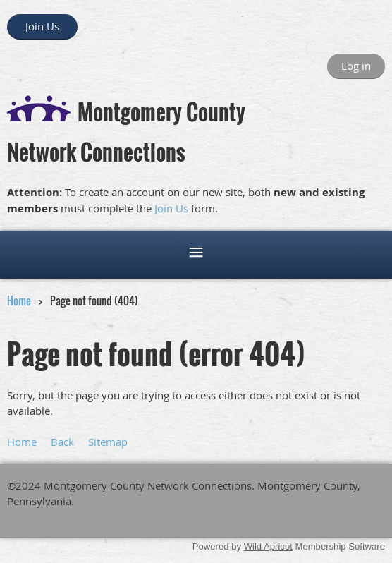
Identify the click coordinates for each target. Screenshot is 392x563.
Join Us (42, 26)
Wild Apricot (268, 546)
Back (62, 442)
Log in (356, 66)
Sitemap (108, 442)
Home (19, 301)
